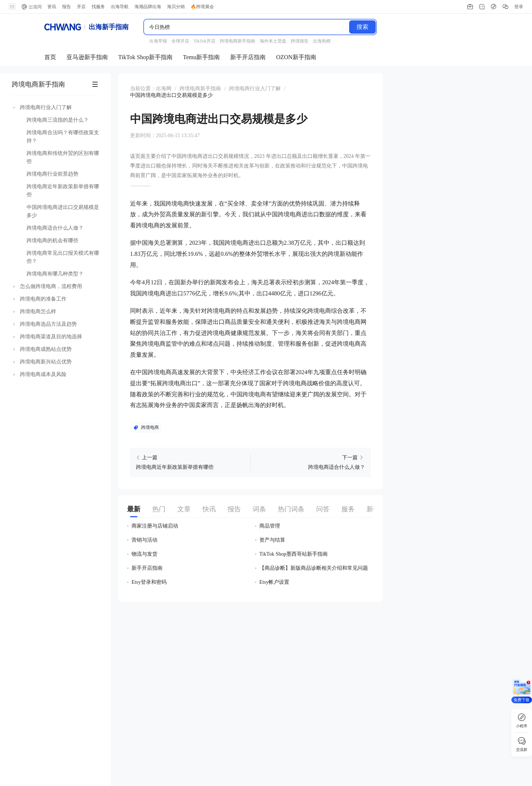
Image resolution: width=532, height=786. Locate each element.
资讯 (52, 7)
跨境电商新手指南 (38, 79)
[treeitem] (55, 186)
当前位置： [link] (143, 83)
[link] (164, 84)
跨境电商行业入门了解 (255, 83)
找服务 (98, 7)
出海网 (164, 83)
